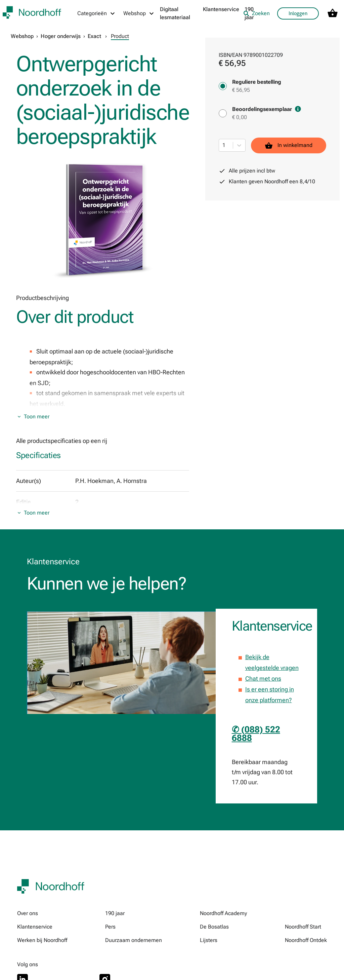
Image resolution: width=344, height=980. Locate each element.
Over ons (28, 913)
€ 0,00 (240, 117)
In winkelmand (289, 145)
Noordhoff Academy (223, 913)
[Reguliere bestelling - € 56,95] (223, 86)
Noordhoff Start (303, 927)
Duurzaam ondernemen (134, 940)
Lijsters (209, 940)
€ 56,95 (241, 90)
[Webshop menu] (139, 13)
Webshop (22, 36)
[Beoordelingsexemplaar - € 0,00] (223, 113)
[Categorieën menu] (96, 13)
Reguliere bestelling (257, 82)
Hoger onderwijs (61, 36)
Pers (110, 927)
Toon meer (37, 417)
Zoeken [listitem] (256, 13)
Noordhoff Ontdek (306, 940)
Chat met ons (263, 679)
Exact (94, 36)
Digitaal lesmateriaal (175, 13)
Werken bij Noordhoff (42, 940)
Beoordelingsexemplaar (267, 109)
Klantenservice (221, 9)
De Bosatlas (214, 927)
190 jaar (115, 913)
